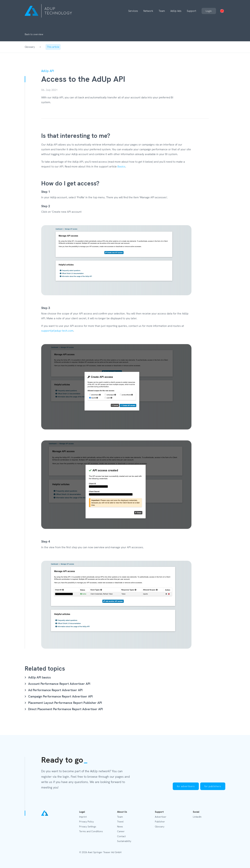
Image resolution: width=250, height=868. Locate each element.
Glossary (30, 47)
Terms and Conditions (91, 831)
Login (209, 11)
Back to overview (34, 34)
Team (162, 11)
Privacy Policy (86, 822)
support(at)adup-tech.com (57, 331)
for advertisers (186, 786)
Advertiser (161, 817)
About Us (122, 812)
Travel (120, 822)
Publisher (160, 822)
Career (121, 831)
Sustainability (124, 841)
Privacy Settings (88, 827)
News (120, 827)
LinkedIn (197, 817)
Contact (121, 836)
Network (148, 11)
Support (191, 11)
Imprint (83, 817)
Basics (121, 166)
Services (133, 11)
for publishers (213, 786)
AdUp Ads (176, 11)
